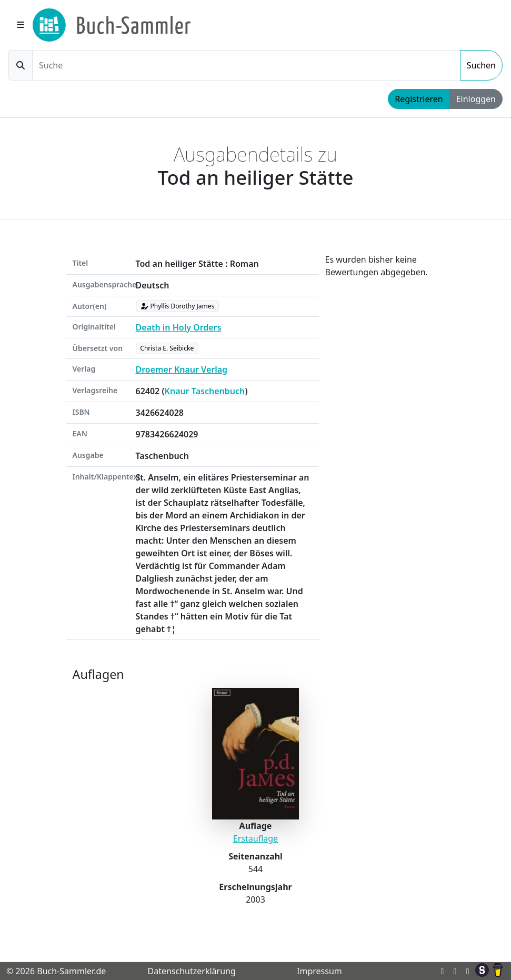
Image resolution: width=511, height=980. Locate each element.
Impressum (319, 971)
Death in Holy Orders (179, 327)
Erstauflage (255, 838)
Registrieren (419, 99)
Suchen (481, 65)
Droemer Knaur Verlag (182, 369)
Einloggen (476, 99)
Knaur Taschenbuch (205, 391)
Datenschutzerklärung (191, 971)
